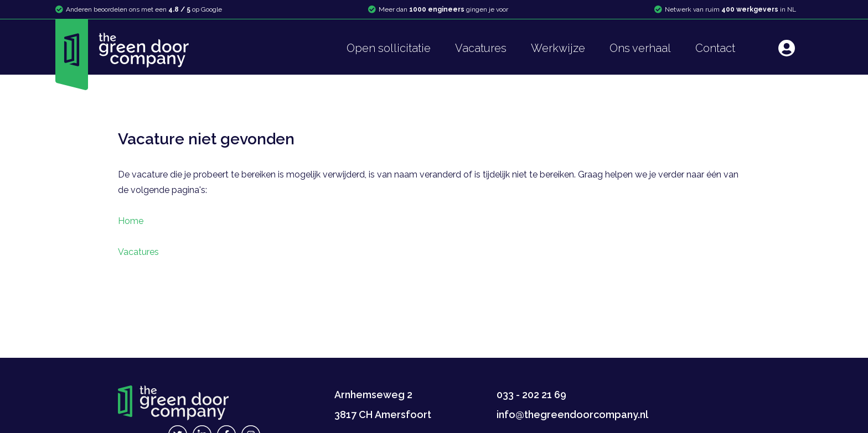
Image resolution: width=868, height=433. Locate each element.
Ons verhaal (640, 48)
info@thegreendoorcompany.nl (572, 414)
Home (131, 221)
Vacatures (481, 48)
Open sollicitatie (389, 48)
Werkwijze (558, 48)
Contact (715, 48)
